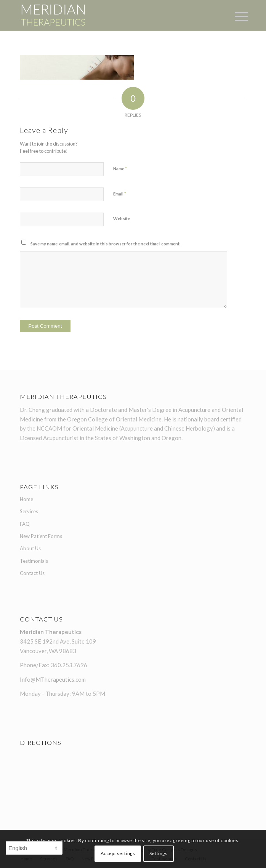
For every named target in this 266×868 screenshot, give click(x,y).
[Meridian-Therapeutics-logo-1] (110, 15)
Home (26, 499)
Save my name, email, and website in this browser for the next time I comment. (105, 244)
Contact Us (32, 573)
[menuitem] (236, 16)
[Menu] (236, 16)
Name (120, 168)
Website (122, 219)
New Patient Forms (41, 536)
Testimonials (34, 561)
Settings (159, 853)
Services (29, 511)
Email (120, 194)
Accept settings (118, 853)
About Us (30, 548)
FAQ (25, 524)
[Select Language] (34, 848)
